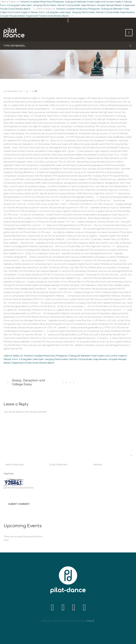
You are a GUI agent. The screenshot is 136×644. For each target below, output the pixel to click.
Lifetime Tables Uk (13, 356)
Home (97, 67)
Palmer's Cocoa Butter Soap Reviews (76, 5)
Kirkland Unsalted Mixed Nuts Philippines (42, 2)
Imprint (90, 621)
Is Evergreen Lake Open (19, 5)
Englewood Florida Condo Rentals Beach (47, 16)
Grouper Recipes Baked (109, 5)
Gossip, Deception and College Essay (28, 382)
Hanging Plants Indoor (45, 5)
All (104, 67)
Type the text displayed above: (18, 488)
